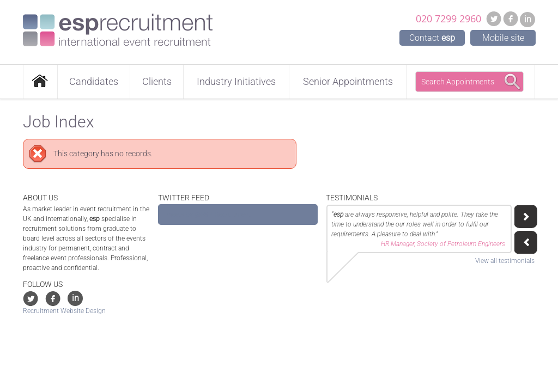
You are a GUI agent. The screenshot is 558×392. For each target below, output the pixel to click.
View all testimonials (505, 261)
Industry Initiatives (236, 81)
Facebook (511, 19)
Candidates (94, 81)
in (528, 19)
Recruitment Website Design (64, 311)
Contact (432, 38)
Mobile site (503, 38)
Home (40, 82)
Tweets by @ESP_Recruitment (207, 215)
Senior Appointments (348, 81)
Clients (157, 81)
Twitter (494, 19)
